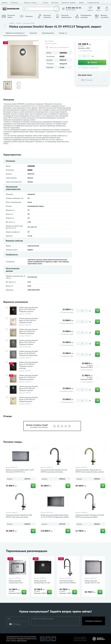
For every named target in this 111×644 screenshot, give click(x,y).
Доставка (55, 3)
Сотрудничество (93, 3)
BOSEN (62, 56)
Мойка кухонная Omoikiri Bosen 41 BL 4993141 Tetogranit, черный (29, 388)
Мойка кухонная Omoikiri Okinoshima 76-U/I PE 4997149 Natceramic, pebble (55, 516)
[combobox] (82, 80)
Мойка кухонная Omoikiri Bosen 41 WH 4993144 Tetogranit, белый (29, 320)
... (103, 3)
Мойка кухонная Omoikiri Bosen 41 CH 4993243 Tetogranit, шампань (29, 377)
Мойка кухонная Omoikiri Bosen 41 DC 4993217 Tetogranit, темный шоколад (29, 365)
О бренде (16, 3)
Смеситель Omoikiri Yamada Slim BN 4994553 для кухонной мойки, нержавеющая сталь (19, 517)
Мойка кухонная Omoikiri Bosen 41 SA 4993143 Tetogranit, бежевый (29, 331)
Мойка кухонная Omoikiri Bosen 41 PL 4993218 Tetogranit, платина (29, 342)
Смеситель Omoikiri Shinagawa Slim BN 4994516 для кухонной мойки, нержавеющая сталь (90, 517)
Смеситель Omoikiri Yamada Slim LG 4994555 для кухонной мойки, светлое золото (90, 472)
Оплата (46, 3)
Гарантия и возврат (69, 3)
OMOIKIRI (63, 53)
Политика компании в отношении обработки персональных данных (80, 639)
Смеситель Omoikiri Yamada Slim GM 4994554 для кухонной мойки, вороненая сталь (54, 472)
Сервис (82, 3)
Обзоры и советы (32, 3)
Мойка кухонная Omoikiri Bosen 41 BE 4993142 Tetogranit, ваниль (29, 399)
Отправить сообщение (93, 621)
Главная (4, 3)
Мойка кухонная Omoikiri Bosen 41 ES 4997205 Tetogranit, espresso (29, 309)
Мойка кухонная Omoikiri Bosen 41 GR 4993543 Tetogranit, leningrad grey (29, 353)
